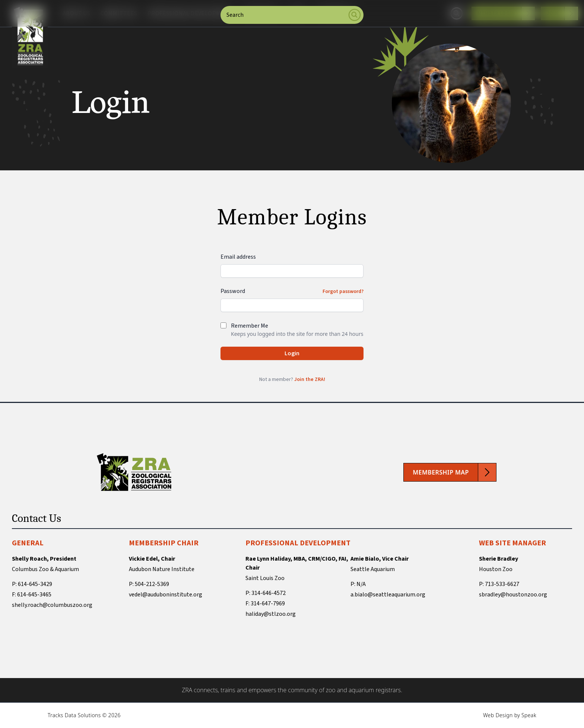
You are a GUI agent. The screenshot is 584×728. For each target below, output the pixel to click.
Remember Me (250, 326)
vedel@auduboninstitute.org (166, 595)
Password (233, 291)
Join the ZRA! (310, 379)
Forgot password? (343, 291)
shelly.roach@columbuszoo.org (52, 605)
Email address (238, 257)
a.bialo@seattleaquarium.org (388, 595)
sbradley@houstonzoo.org (513, 595)
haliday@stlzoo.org (271, 614)
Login (292, 353)
